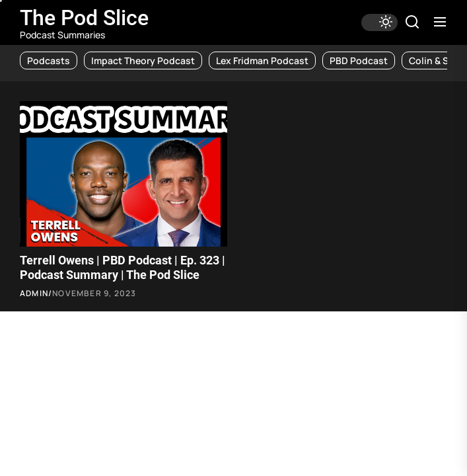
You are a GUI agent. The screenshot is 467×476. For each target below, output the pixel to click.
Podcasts (49, 60)
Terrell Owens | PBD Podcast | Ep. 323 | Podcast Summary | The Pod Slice (123, 267)
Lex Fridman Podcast (262, 60)
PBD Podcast (359, 60)
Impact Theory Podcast (143, 60)
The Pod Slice (84, 18)
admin (34, 294)
